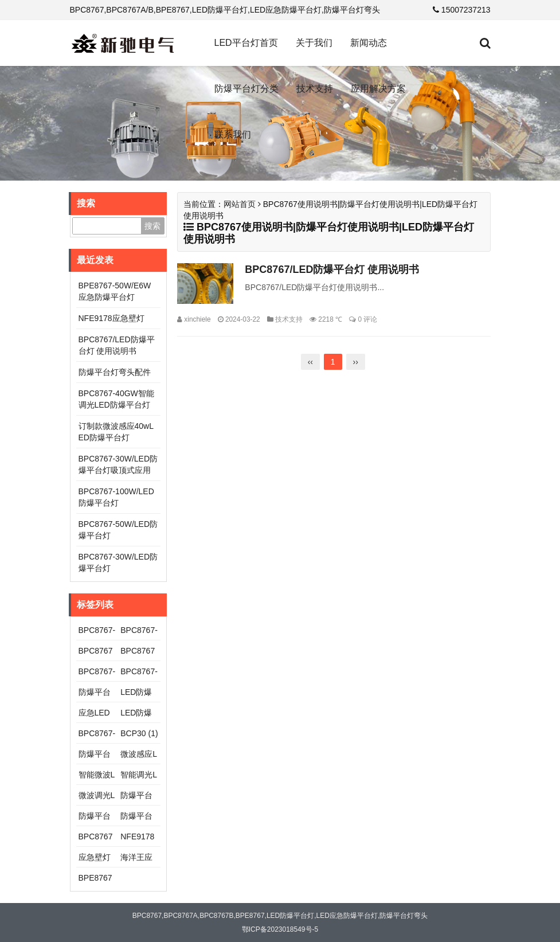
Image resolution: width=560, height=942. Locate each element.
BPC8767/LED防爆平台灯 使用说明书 (332, 269)
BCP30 (139, 733)
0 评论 (367, 319)
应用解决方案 (378, 89)
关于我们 (314, 43)
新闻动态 (369, 43)
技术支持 (315, 89)
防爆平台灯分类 (246, 89)
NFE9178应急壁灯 (111, 318)
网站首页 (240, 204)
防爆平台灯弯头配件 (115, 372)
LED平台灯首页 (246, 43)
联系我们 (233, 134)
